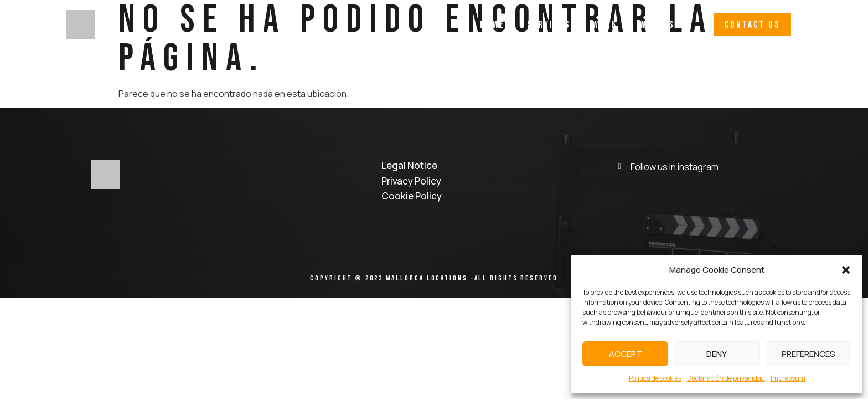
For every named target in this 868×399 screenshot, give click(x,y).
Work (605, 25)
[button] (846, 270)
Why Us (657, 25)
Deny (717, 354)
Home (492, 25)
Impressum (788, 378)
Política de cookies (655, 378)
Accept (626, 354)
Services (549, 25)
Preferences (808, 354)
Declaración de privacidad (726, 378)
